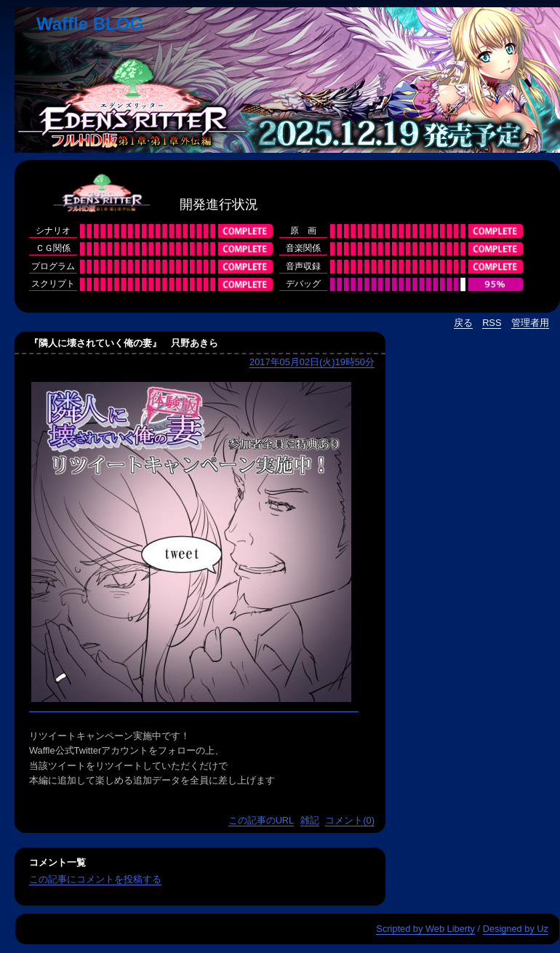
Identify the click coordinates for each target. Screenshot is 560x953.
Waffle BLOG (90, 24)
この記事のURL (261, 820)
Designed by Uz (516, 929)
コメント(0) (350, 820)
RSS (492, 323)
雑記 (310, 820)
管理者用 (530, 323)
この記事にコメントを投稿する (95, 879)
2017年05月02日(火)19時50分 (312, 362)
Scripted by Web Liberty (425, 929)
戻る (463, 323)
